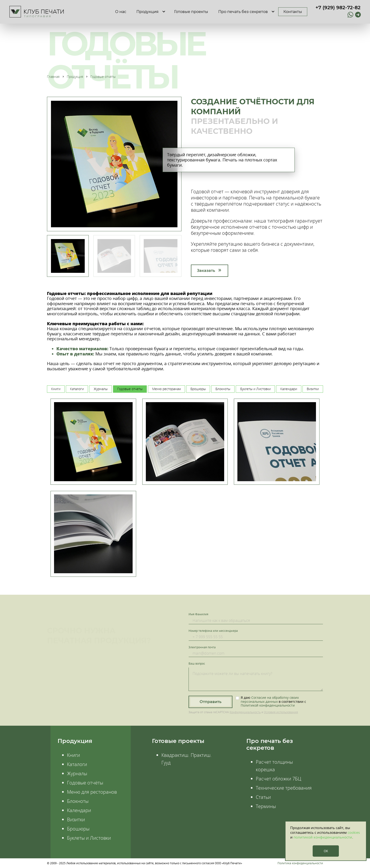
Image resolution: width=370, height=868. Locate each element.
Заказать (206, 271)
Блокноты (78, 801)
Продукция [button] (147, 12)
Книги (74, 755)
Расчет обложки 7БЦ (278, 779)
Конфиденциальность (245, 712)
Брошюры (78, 829)
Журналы (77, 773)
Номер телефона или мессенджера (213, 631)
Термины (266, 806)
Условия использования (281, 712)
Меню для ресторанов (92, 792)
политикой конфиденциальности (323, 837)
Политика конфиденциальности (300, 863)
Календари (79, 810)
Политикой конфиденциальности (268, 705)
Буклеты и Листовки (89, 838)
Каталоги (77, 764)
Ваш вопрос (197, 664)
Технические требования (284, 788)
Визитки (76, 820)
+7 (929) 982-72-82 (338, 8)
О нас (121, 12)
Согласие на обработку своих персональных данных (270, 699)
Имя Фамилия (198, 614)
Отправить (210, 702)
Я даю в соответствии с (273, 702)
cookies (354, 832)
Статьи (263, 797)
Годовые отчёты (85, 783)
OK (326, 851)
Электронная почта (202, 647)
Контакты (293, 12)
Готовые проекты (191, 12)
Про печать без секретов (243, 12)
